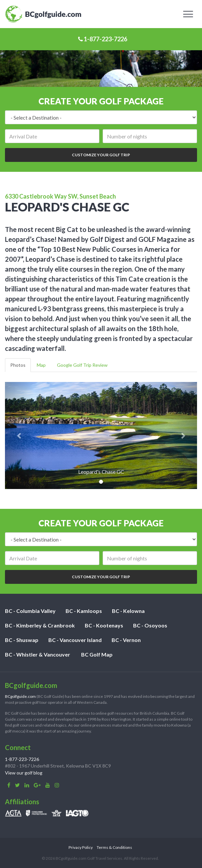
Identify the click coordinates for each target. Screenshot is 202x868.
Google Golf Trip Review (82, 365)
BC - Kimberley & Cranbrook (40, 625)
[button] (19, 435)
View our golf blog (24, 773)
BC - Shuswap (22, 640)
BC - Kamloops (84, 611)
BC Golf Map (97, 654)
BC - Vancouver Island (75, 640)
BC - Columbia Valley (30, 611)
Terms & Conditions (114, 847)
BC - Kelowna (128, 611)
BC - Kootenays (104, 625)
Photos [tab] (18, 365)
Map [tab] (41, 365)
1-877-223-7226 (103, 39)
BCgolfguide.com (20, 696)
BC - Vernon (126, 640)
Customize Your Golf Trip (101, 155)
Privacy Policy (81, 847)
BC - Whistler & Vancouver (38, 654)
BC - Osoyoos (150, 625)
